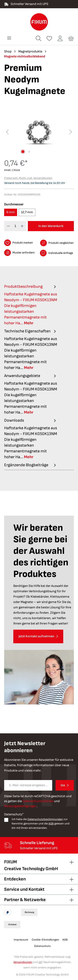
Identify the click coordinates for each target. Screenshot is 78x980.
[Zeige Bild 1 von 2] (23, 152)
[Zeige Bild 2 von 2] (29, 152)
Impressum (21, 940)
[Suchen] (38, 39)
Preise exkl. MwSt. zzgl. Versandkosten (28, 178)
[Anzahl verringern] (8, 226)
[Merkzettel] (49, 39)
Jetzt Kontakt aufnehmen (36, 636)
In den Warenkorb (51, 226)
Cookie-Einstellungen (45, 940)
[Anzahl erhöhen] (22, 226)
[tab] (31, 305)
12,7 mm (27, 212)
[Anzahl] (15, 226)
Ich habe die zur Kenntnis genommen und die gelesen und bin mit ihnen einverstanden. (41, 824)
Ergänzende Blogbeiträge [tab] (31, 465)
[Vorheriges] (7, 132)
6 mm (11, 212)
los (63, 785)
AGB (51, 824)
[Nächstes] (71, 132)
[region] (39, 132)
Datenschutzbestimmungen (45, 819)
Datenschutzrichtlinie (38, 801)
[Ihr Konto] (60, 39)
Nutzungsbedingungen (20, 806)
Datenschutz (42, 946)
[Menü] (9, 38)
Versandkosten (23, 962)
